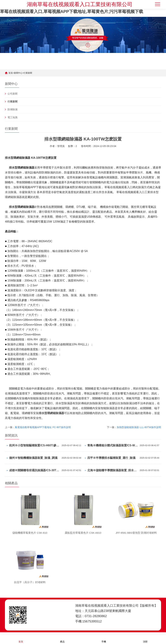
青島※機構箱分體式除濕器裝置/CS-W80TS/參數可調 (113, 445)
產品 (62, 639)
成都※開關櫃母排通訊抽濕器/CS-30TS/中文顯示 (35, 470)
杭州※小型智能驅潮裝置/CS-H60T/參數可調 (35, 445)
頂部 (145, 639)
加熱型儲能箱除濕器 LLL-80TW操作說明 (139, 427)
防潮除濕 (12, 109)
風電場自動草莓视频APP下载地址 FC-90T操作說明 (43, 427)
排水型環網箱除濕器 (51, 413)
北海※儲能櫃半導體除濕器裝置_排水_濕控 (113, 470)
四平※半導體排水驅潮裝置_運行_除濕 (111, 458)
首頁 (11, 73)
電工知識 (12, 117)
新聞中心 (18, 73)
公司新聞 (12, 94)
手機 (104, 639)
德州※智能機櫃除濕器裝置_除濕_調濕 (33, 458)
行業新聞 (28, 73)
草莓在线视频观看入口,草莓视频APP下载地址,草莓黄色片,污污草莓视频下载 (72, 11)
